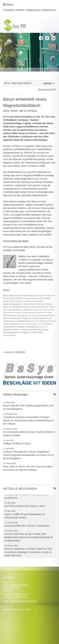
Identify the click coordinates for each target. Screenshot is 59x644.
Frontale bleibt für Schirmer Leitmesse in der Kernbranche (26, 497)
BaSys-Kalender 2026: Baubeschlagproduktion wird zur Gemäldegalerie (28, 407)
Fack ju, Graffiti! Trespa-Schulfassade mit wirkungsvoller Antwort (25, 517)
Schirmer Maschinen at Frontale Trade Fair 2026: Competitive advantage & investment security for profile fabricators (28, 553)
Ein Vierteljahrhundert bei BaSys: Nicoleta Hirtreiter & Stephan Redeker (29, 434)
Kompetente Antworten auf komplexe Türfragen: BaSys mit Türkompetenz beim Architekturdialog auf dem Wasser (28, 420)
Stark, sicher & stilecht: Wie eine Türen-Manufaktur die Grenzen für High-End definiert (28, 468)
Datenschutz (33, 10)
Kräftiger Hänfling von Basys (17, 443)
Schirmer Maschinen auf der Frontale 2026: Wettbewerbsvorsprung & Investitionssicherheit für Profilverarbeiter (29, 538)
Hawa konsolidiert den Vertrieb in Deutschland (27, 526)
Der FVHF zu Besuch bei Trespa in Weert (25, 507)
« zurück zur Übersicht (14, 352)
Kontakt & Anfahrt (14, 10)
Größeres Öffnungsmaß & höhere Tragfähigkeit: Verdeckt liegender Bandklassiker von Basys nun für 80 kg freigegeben (29, 455)
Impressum (49, 10)
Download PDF (47, 90)
